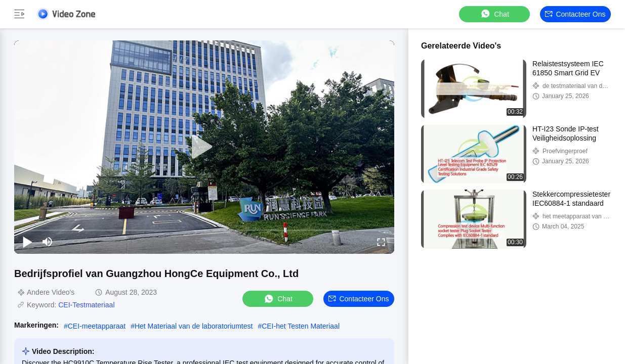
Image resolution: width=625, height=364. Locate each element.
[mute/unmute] (48, 242)
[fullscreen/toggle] (381, 242)
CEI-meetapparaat (97, 326)
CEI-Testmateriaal (86, 305)
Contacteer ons (575, 14)
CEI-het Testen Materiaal (301, 326)
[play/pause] (27, 242)
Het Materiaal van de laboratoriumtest (194, 326)
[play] (204, 147)
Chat (494, 14)
